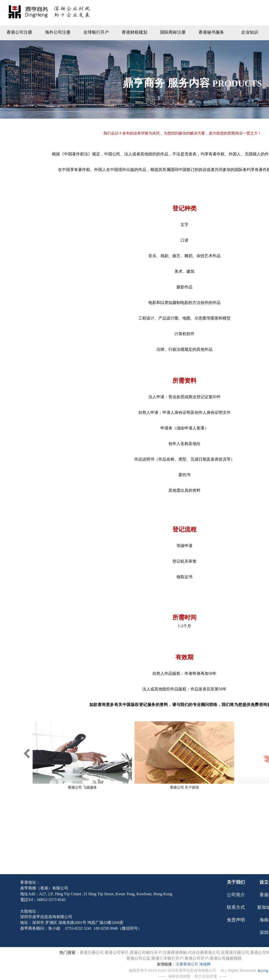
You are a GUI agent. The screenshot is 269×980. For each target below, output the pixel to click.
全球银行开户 (96, 32)
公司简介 (236, 895)
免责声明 (236, 920)
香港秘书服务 (211, 32)
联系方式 (236, 907)
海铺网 (205, 964)
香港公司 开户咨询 (206, 787)
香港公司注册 (19, 32)
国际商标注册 (173, 32)
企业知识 (250, 32)
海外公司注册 (58, 32)
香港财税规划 (134, 32)
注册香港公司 (187, 964)
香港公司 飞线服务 (104, 787)
